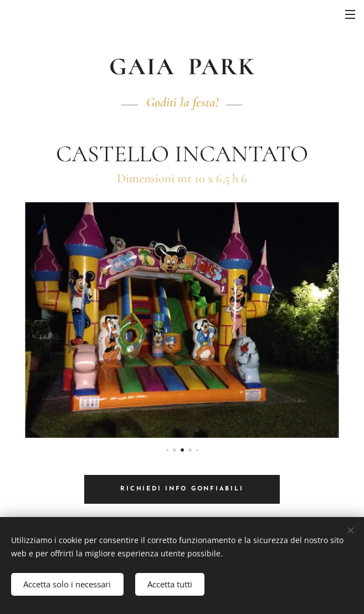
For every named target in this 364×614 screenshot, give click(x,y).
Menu (350, 14)
